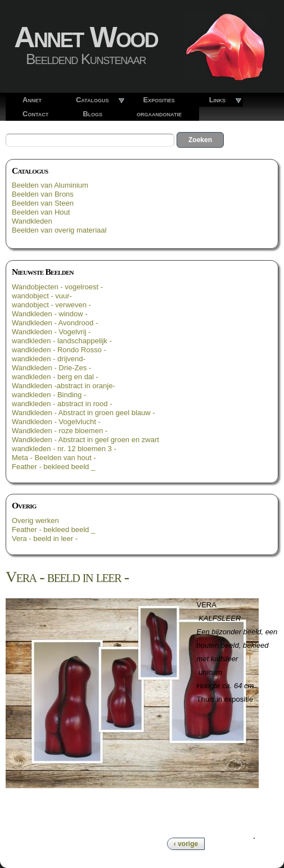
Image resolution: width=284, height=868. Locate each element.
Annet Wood (86, 37)
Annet (32, 100)
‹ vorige (186, 844)
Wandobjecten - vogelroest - (57, 287)
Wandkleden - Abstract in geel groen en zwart (85, 440)
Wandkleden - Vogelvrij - (51, 332)
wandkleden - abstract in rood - (62, 404)
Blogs (93, 114)
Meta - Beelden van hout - (54, 458)
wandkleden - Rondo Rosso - (59, 350)
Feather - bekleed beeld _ (53, 467)
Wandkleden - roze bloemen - (60, 431)
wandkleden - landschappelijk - (62, 341)
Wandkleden (32, 221)
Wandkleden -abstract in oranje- (64, 386)
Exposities (159, 100)
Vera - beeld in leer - (45, 538)
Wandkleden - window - (50, 314)
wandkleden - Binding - (49, 395)
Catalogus (93, 100)
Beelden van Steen (43, 203)
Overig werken (35, 521)
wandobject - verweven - (51, 305)
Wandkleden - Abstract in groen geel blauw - (84, 413)
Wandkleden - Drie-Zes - (51, 368)
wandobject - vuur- (42, 296)
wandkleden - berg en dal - (55, 377)
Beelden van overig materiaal (59, 230)
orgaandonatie (159, 114)
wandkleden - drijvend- (49, 359)
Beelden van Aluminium (50, 185)
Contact (35, 114)
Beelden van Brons (43, 194)
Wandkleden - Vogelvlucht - (56, 422)
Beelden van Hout (41, 212)
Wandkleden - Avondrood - (55, 323)
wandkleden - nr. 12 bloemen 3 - (64, 449)
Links (217, 100)
